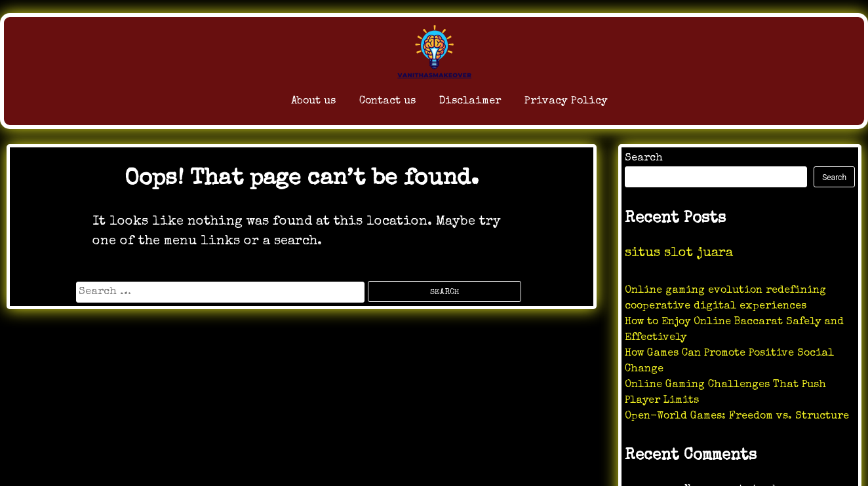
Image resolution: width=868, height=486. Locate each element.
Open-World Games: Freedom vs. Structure (737, 417)
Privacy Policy (588, 104)
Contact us (352, 104)
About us (254, 104)
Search (644, 159)
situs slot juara (679, 253)
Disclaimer (461, 104)
